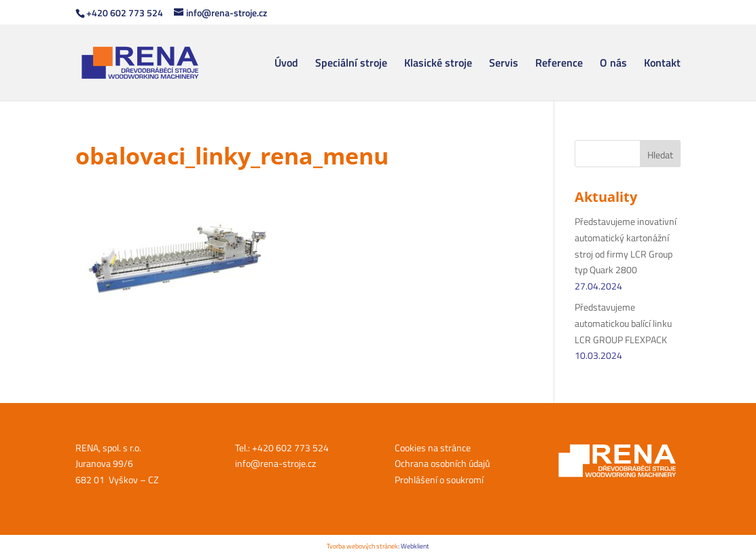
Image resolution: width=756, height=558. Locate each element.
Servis (504, 64)
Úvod (286, 64)
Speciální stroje (351, 64)
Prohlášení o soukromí (439, 479)
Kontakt (662, 64)
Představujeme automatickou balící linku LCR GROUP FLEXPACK (623, 323)
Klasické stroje (438, 64)
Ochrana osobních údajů (442, 463)
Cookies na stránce (433, 448)
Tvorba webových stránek (362, 546)
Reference (559, 64)
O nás (613, 64)
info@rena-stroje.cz (275, 463)
